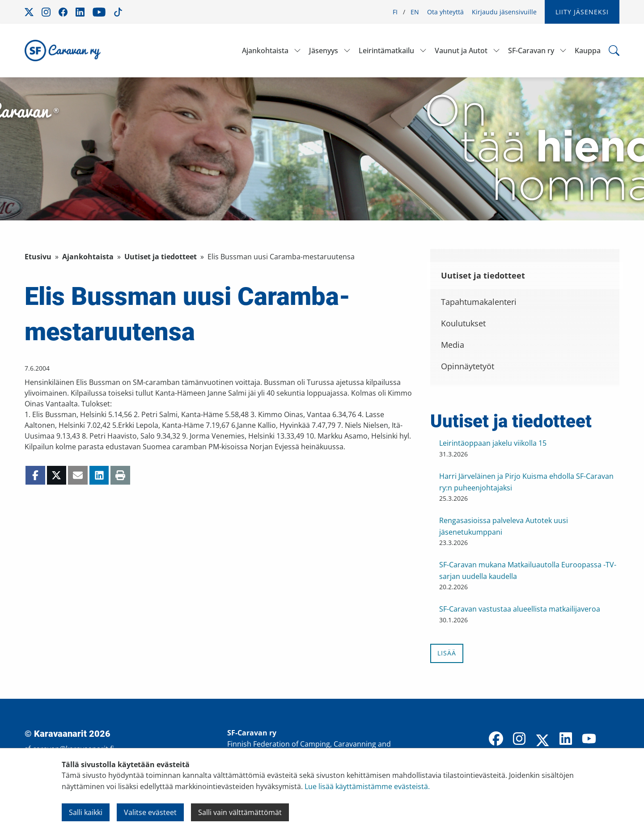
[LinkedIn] (566, 739)
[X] (542, 741)
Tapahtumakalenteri (479, 302)
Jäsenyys (324, 51)
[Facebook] (496, 739)
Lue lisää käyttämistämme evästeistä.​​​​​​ (367, 786)
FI (395, 12)
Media (453, 345)
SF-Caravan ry (531, 51)
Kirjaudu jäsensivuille (504, 12)
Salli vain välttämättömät (240, 812)
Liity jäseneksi (582, 12)
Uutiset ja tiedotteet (161, 257)
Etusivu (38, 257)
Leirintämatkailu (386, 51)
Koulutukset (463, 323)
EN (415, 12)
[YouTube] (589, 739)
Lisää (447, 653)
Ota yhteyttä (445, 12)
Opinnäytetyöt (468, 366)
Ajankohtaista (265, 51)
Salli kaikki (86, 812)
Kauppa (588, 51)
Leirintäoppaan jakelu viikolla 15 (493, 443)
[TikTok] (612, 739)
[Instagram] (519, 739)
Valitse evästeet (150, 812)
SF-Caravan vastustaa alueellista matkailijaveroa (520, 609)
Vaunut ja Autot (461, 51)
